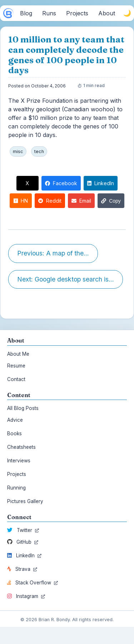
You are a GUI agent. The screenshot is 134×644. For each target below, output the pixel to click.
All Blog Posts (23, 408)
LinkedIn (101, 183)
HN (21, 201)
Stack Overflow (33, 583)
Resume (16, 366)
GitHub (23, 542)
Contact (16, 379)
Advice (15, 420)
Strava (22, 569)
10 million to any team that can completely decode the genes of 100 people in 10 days (66, 55)
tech (39, 151)
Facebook (61, 183)
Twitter (23, 530)
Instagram (26, 596)
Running (16, 488)
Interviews (19, 461)
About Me (18, 354)
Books (14, 433)
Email (81, 201)
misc (18, 151)
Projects (17, 474)
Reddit (50, 201)
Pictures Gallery (25, 501)
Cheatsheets (21, 447)
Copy (111, 201)
